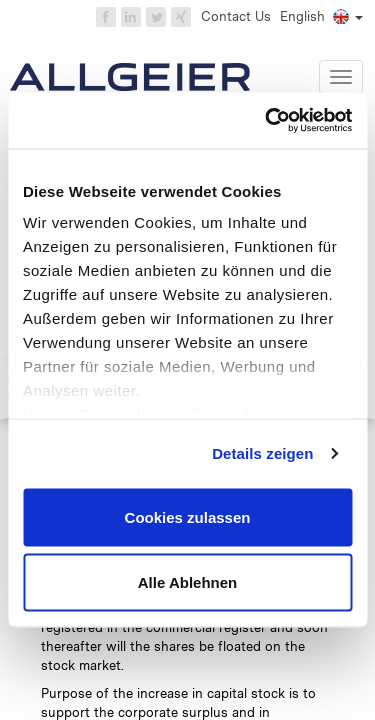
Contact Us (236, 16)
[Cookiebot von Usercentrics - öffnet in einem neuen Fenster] (267, 121)
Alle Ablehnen (187, 582)
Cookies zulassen (188, 516)
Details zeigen (262, 453)
